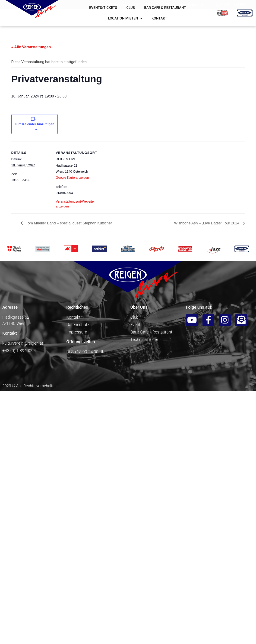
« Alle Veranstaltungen (31, 47)
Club (131, 8)
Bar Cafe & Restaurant (165, 8)
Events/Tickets (103, 8)
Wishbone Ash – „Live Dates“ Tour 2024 (207, 223)
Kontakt (159, 18)
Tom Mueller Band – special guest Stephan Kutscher (69, 223)
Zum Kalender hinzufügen (35, 124)
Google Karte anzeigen (72, 178)
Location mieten (125, 18)
